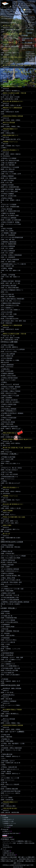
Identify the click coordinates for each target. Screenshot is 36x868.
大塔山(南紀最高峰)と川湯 (11, 598)
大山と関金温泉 (8, 358)
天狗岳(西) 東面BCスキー (10, 129)
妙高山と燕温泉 (8, 198)
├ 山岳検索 (5, 818)
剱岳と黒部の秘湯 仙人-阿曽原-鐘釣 (14, 299)
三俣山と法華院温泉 (9, 251)
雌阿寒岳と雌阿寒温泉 (10, 242)
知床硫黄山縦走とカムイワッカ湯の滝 (14, 264)
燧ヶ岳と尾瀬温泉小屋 (10, 163)
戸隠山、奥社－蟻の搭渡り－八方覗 (14, 744)
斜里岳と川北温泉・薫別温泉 (12, 387)
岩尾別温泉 (6, 638)
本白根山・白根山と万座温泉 (12, 391)
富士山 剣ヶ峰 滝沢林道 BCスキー (13, 101)
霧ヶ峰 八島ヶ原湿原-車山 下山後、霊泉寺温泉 (17, 65)
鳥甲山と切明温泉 (8, 574)
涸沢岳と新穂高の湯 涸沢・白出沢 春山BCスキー (18, 72)
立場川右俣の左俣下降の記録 (12, 791)
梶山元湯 (6, 647)
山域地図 (25, 35)
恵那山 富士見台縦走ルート (11, 150)
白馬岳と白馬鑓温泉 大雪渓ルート (13, 290)
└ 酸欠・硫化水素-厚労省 (9, 855)
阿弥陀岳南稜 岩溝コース (10, 477)
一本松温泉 (6, 633)
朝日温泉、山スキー (9, 761)
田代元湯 (6, 629)
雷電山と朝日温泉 (8, 565)
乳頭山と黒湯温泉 (8, 545)
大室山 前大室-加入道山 (10, 42)
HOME (4, 816)
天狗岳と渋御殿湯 (8, 194)
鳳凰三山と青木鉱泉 (9, 213)
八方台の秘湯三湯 (8, 673)
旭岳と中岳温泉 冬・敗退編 (11, 222)
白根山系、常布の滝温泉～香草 (12, 582)
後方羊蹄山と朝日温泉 (10, 286)
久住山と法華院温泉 (9, 246)
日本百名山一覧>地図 (28, 39)
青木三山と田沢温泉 (9, 123)
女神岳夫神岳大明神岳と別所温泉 (13, 116)
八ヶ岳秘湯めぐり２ (9, 664)
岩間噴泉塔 (6, 625)
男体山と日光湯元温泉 (10, 418)
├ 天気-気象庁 (6, 851)
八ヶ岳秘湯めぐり (8, 308)
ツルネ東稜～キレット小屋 (11, 778)
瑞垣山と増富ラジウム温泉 (11, 396)
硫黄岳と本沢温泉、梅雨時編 (12, 189)
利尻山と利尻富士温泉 (10, 404)
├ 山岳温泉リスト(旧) (8, 821)
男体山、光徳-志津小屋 (10, 767)
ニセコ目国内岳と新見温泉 (11, 569)
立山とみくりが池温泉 (10, 205)
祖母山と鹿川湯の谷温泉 (10, 378)
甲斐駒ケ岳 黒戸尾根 (9, 457)
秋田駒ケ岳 (6, 739)
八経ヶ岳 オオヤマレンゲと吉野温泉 (14, 349)
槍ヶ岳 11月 (6, 26)
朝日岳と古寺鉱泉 (8, 172)
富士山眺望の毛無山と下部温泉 (12, 87)
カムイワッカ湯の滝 (9, 642)
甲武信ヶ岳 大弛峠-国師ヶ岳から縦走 (14, 57)
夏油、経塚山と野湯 (9, 578)
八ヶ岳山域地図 (27, 43)
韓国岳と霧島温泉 (8, 374)
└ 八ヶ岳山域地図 (7, 825)
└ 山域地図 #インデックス (9, 823)
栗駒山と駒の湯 (8, 551)
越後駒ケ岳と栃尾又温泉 (10, 427)
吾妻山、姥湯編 (8, 268)
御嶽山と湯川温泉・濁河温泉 (12, 281)
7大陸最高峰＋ (29, 33)
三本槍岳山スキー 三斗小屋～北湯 (13, 589)
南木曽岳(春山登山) (9, 695)
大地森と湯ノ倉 (8, 616)
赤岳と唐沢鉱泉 (8, 209)
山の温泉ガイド (30, 52)
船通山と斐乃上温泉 (9, 593)
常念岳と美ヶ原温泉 (9, 422)
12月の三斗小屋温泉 (9, 620)
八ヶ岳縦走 (6, 461)
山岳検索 (25, 15)
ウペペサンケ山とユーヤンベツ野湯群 (14, 556)
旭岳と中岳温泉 (8, 229)
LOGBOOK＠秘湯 (7, 837)
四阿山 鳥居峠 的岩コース (11, 135)
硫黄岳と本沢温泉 (8, 185)
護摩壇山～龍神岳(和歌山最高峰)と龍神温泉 (16, 602)
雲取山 (5, 481)
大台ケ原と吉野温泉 (9, 354)
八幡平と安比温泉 (8, 180)
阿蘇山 (5, 382)
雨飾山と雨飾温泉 (8, 176)
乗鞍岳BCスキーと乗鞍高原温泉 (13, 108)
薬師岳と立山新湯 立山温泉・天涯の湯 (14, 93)
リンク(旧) (6, 827)
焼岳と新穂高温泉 (8, 365)
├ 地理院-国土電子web (8, 853)
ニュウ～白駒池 (8, 798)
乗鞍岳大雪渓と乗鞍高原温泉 (12, 303)
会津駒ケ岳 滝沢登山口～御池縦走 (13, 413)
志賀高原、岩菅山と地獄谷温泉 (12, 748)
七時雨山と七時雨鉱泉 (10, 701)
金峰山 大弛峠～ (8, 49)
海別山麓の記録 (8, 754)
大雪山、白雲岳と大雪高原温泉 (12, 255)
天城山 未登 (6, 735)
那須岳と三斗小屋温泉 (10, 158)
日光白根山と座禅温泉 (10, 409)
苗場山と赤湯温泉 (8, 317)
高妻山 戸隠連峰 (8, 80)
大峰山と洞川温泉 (8, 345)
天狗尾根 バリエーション (10, 142)
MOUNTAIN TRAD (18, 867)
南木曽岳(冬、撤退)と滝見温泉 (12, 688)
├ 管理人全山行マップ (8, 820)
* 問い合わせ (6, 845)
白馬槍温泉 (6, 611)
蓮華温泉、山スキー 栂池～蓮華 (13, 658)
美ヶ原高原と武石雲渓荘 (10, 400)
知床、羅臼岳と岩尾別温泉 (11, 260)
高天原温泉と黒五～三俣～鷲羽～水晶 (14, 34)
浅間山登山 (6, 369)
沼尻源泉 (6, 679)
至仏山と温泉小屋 (8, 294)
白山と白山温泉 (8, 312)
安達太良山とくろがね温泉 (11, 167)
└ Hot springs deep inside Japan (11, 833)
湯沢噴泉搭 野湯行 (8, 653)
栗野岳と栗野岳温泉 (9, 560)
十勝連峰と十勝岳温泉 (10, 233)
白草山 (5, 787)
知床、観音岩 (7, 772)
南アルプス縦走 (8, 472)
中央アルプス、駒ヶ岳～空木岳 (12, 468)
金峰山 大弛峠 (7, 525)
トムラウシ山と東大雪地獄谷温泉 (13, 237)
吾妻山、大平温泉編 (9, 275)
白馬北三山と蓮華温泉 (10, 218)
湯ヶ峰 (5, 782)
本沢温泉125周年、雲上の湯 (11, 668)
